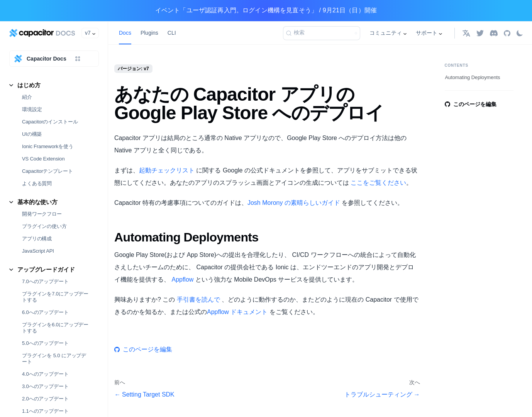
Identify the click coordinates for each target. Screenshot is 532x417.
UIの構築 (32, 134)
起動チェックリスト (167, 170)
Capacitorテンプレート (47, 171)
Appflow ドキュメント (237, 312)
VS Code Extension (43, 159)
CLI (172, 33)
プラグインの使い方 (44, 226)
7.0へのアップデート (45, 281)
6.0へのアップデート (45, 312)
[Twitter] (480, 33)
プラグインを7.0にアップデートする (55, 297)
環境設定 (32, 109)
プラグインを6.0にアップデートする (55, 328)
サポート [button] (427, 33)
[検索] (322, 33)
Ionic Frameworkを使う (48, 146)
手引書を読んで (198, 300)
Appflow (182, 279)
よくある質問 (37, 183)
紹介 (27, 97)
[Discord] (494, 33)
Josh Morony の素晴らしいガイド (294, 203)
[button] (466, 33)
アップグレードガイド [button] (46, 269)
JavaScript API (38, 251)
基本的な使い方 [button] (37, 202)
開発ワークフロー (42, 214)
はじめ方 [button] (29, 85)
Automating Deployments (473, 77)
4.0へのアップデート (45, 374)
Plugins (149, 33)
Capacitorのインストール (50, 122)
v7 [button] (88, 33)
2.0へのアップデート (45, 399)
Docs (125, 33)
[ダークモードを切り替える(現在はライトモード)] (520, 33)
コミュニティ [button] (386, 33)
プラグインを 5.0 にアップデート (54, 359)
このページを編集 (143, 349)
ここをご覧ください (378, 183)
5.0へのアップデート (45, 343)
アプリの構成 (37, 239)
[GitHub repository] (507, 33)
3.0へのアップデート (45, 386)
